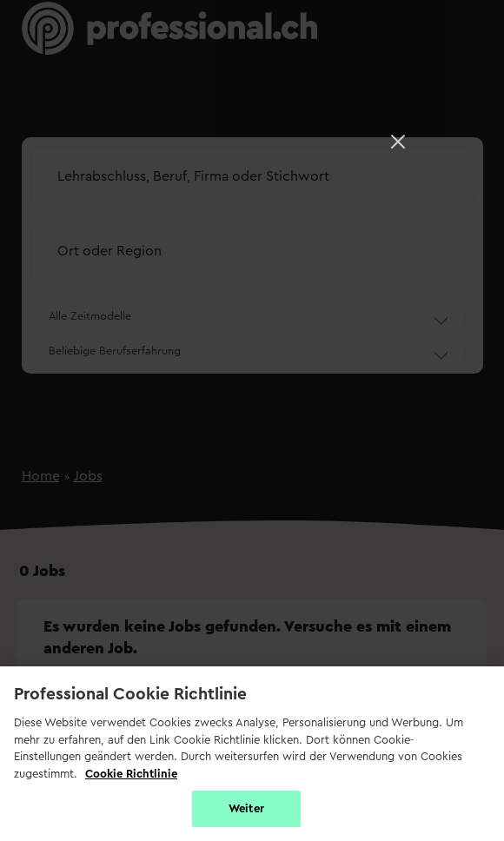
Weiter (246, 808)
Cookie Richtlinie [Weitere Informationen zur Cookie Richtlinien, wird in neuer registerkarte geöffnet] (131, 774)
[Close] (398, 142)
